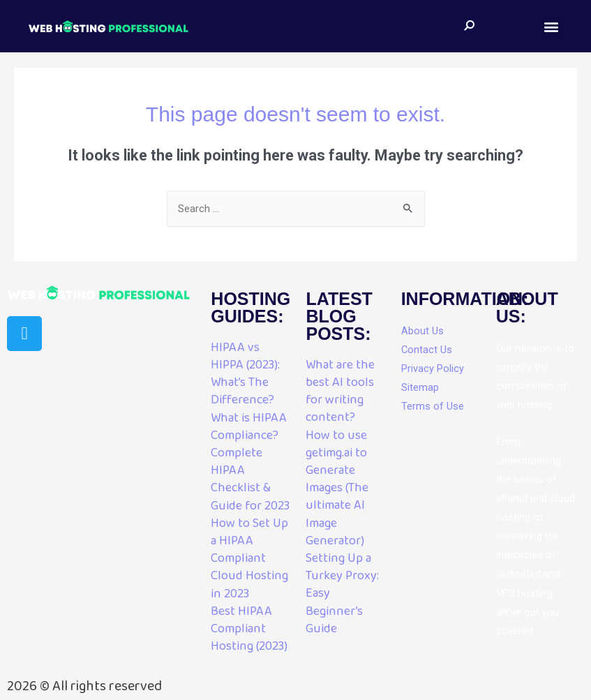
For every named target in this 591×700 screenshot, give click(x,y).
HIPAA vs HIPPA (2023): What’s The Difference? (245, 374)
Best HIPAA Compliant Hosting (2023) (249, 629)
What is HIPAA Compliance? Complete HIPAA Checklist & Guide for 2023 (250, 462)
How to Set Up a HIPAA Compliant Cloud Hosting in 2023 (249, 559)
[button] (552, 26)
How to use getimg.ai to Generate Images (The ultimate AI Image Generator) (337, 488)
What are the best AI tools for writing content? (340, 392)
